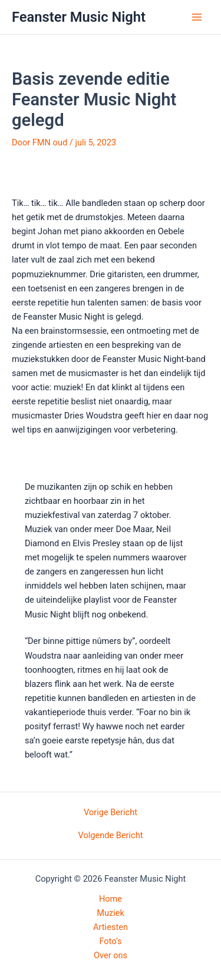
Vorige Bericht (111, 813)
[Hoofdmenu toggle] (197, 17)
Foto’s (110, 941)
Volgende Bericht (110, 836)
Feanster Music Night (79, 17)
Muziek (111, 913)
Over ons (111, 955)
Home (111, 899)
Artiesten (111, 927)
